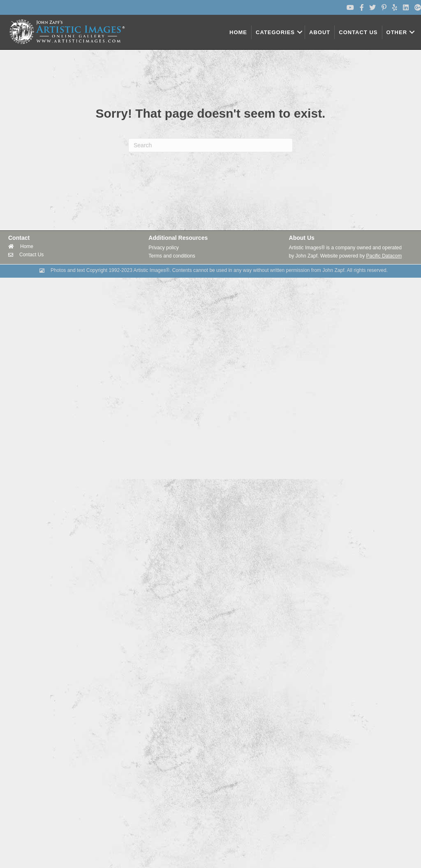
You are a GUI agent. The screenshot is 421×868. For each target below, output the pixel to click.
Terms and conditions (172, 256)
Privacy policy (163, 248)
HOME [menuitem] (238, 32)
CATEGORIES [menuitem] (275, 32)
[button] (300, 32)
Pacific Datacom (384, 256)
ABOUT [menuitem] (320, 32)
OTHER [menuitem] (397, 32)
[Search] (210, 145)
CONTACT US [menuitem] (358, 32)
